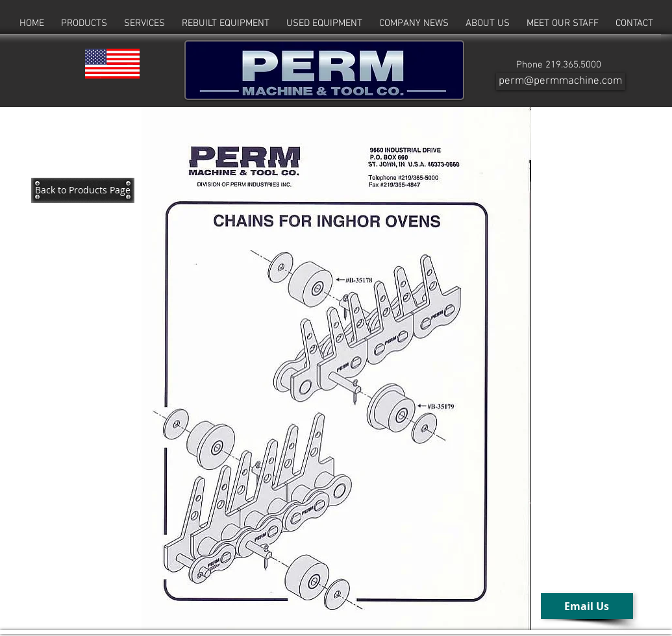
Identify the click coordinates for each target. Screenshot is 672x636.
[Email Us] (587, 606)
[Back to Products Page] (83, 190)
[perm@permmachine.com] (561, 81)
